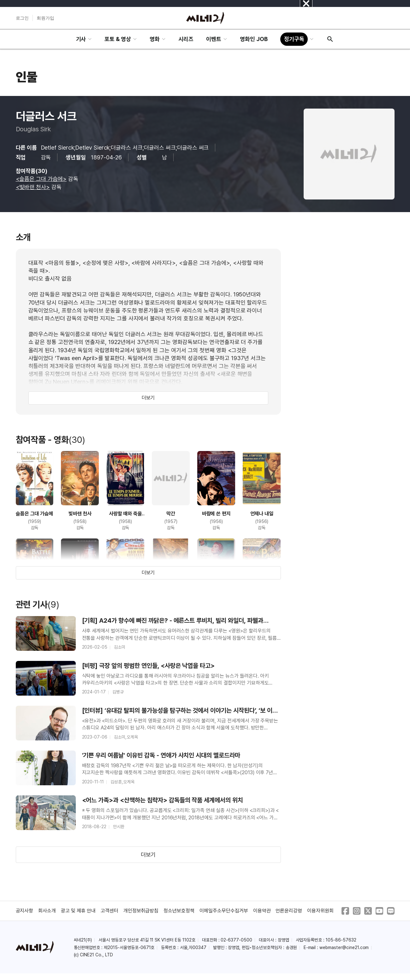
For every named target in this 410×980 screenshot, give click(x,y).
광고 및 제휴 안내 (78, 911)
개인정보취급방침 (141, 911)
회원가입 (45, 18)
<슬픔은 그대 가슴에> (41, 179)
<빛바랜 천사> (33, 187)
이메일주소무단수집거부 (224, 911)
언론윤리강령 (289, 911)
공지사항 (25, 911)
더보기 (148, 398)
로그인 (22, 18)
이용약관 (262, 911)
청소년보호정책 (179, 911)
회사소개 (47, 911)
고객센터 (110, 911)
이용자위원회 (320, 911)
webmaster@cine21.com (344, 947)
